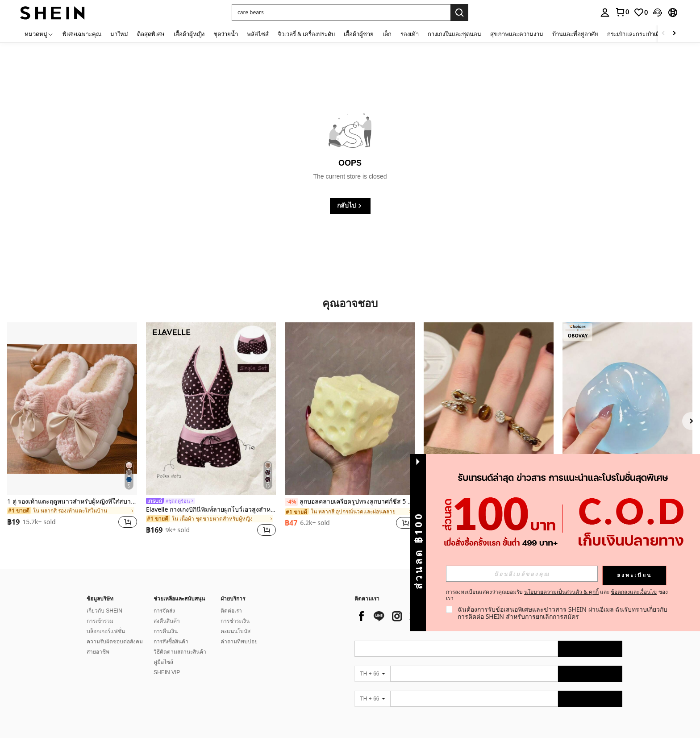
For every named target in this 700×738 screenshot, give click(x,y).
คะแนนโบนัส (235, 631)
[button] (341, 13)
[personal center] (605, 13)
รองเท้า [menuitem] (410, 34)
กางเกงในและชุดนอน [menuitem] (454, 34)
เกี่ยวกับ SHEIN (104, 611)
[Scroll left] (663, 34)
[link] (622, 12)
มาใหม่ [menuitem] (119, 34)
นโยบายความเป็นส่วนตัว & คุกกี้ (561, 592)
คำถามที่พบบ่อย (239, 642)
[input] (522, 574)
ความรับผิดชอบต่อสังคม (115, 642)
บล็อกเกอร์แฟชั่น (106, 631)
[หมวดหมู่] (39, 34)
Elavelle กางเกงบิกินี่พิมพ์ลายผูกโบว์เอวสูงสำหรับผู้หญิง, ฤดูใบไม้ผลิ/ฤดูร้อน (211, 510)
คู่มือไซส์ (163, 662)
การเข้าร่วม (100, 621)
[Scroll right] (674, 34)
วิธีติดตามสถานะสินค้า (180, 652)
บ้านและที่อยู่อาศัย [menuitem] (575, 34)
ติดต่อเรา (231, 611)
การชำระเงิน (235, 621)
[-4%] (291, 502)
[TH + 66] (372, 674)
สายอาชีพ (98, 652)
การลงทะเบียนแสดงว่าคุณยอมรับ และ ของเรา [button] (557, 595)
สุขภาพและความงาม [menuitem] (517, 34)
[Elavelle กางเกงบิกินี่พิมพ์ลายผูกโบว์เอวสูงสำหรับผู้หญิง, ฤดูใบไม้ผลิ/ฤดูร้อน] (211, 409)
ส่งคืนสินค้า (167, 621)
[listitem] (72, 431)
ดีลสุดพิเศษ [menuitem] (151, 34)
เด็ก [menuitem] (387, 34)
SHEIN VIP (167, 672)
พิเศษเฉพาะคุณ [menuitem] (82, 34)
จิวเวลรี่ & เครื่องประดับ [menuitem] (306, 34)
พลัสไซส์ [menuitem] (258, 34)
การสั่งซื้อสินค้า (171, 642)
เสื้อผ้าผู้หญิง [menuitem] (189, 34)
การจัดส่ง (164, 611)
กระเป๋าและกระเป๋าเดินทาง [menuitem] (640, 34)
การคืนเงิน (166, 631)
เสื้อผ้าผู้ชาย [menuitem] (359, 34)
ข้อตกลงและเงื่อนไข (634, 592)
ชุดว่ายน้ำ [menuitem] (226, 34)
